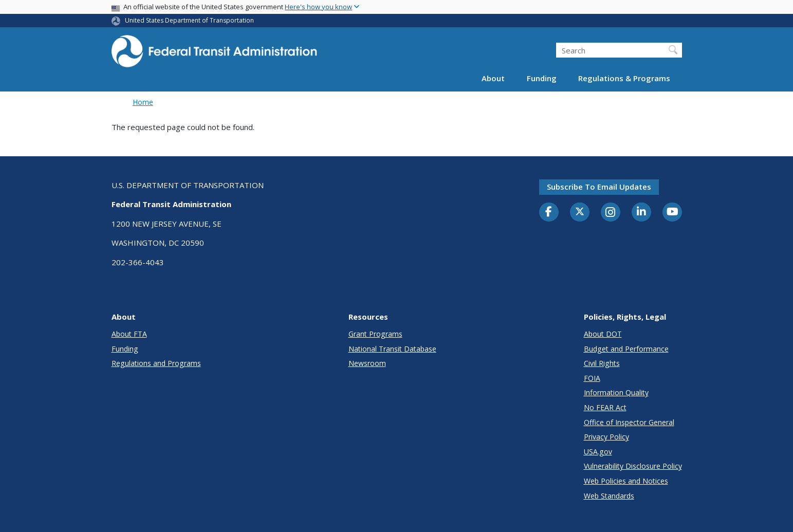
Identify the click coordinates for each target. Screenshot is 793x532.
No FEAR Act (605, 407)
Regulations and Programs (156, 363)
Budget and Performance (626, 349)
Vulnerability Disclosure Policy (633, 466)
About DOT (603, 334)
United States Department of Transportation (189, 20)
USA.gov (598, 452)
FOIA (592, 378)
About (493, 78)
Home (143, 102)
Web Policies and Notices (626, 481)
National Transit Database (392, 349)
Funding (542, 78)
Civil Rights (602, 363)
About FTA (129, 334)
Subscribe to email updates (599, 187)
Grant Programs (375, 334)
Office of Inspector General (629, 422)
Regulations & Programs (624, 78)
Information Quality (616, 392)
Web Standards (609, 496)
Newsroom (367, 363)
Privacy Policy (606, 437)
